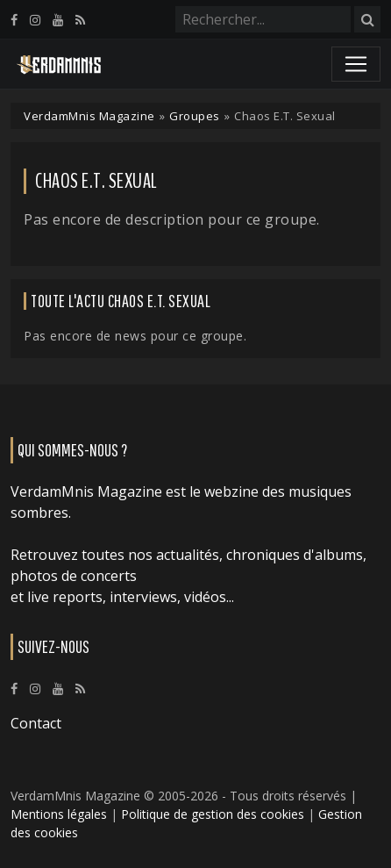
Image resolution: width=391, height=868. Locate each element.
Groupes (195, 116)
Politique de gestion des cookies (213, 814)
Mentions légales (59, 814)
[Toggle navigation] (356, 64)
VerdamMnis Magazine (89, 116)
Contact (36, 723)
